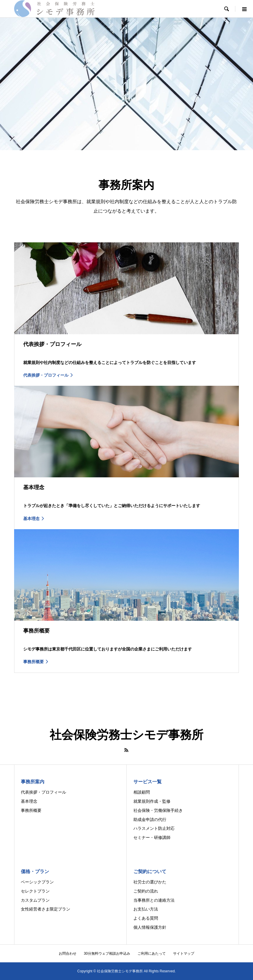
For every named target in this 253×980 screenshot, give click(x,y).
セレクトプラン (35, 891)
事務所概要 (31, 810)
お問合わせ (68, 953)
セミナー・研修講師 (152, 837)
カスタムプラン (35, 900)
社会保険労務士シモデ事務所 (126, 735)
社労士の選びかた (150, 882)
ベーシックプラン (37, 882)
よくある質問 (146, 918)
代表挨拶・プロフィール (43, 792)
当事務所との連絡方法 (154, 900)
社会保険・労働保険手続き (158, 810)
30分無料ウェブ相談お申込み (107, 953)
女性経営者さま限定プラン (46, 909)
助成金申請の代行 (150, 820)
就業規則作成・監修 (152, 801)
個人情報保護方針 (150, 927)
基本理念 (29, 801)
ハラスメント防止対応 (154, 828)
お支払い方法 (146, 909)
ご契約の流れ (146, 891)
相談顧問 (142, 792)
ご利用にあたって (152, 953)
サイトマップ (184, 953)
